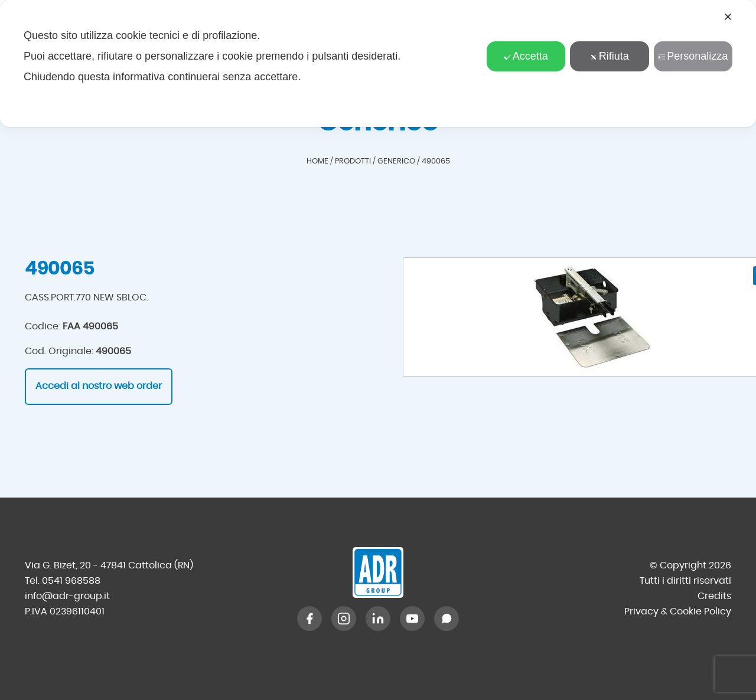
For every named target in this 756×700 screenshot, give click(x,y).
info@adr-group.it (67, 596)
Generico (396, 161)
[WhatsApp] (447, 619)
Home (317, 161)
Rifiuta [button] (610, 56)
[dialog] (378, 63)
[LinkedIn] (378, 619)
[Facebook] (309, 619)
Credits (714, 596)
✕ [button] (728, 17)
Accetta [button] (526, 56)
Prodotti (353, 161)
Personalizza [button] (693, 56)
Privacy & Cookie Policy (678, 611)
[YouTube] (412, 619)
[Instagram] (344, 619)
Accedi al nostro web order (99, 386)
